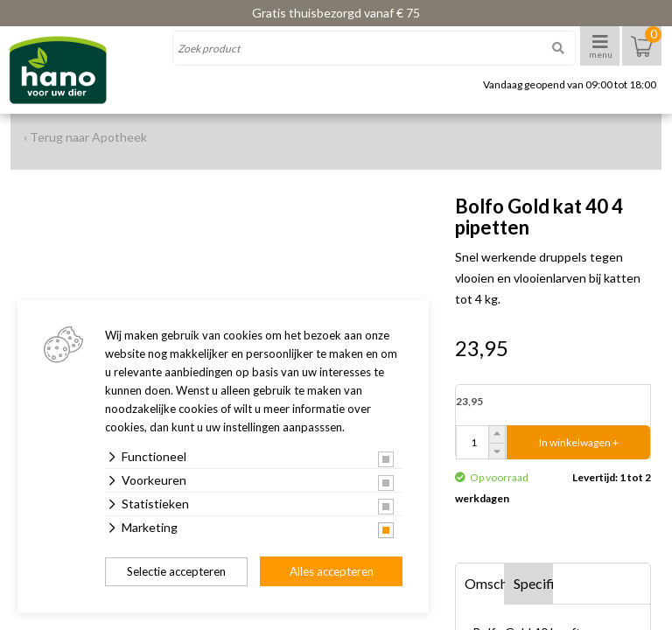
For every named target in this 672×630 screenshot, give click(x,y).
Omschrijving (485, 583)
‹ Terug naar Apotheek (85, 137)
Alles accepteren (332, 571)
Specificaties (534, 583)
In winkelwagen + (579, 442)
